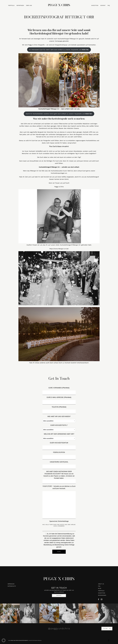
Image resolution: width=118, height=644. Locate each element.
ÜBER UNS (29, 5)
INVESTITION (95, 5)
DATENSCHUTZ (12, 586)
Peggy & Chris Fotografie (36, 45)
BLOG (100, 588)
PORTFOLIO (11, 5)
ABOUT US (101, 584)
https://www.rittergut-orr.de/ (59, 249)
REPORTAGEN (20, 5)
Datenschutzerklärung (65, 534)
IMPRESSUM (11, 584)
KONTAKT (103, 5)
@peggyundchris (59, 628)
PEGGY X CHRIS (59, 580)
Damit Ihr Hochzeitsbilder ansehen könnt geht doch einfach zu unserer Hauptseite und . (59, 114)
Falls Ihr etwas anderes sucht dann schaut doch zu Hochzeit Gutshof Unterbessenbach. (59, 363)
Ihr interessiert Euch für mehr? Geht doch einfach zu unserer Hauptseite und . (59, 50)
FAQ (109, 5)
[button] (4, 640)
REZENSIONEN (102, 595)
